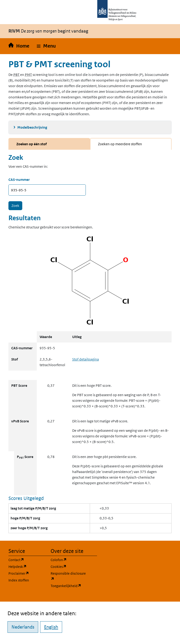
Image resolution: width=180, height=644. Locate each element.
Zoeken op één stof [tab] (32, 144)
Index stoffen (19, 580)
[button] (46, 46)
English (51, 627)
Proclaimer (27, 573)
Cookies (69, 566)
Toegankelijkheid (69, 586)
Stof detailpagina (86, 359)
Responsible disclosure (69, 576)
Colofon (69, 560)
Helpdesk (27, 566)
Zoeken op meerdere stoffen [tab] (120, 144)
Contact (27, 560)
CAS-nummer (19, 180)
